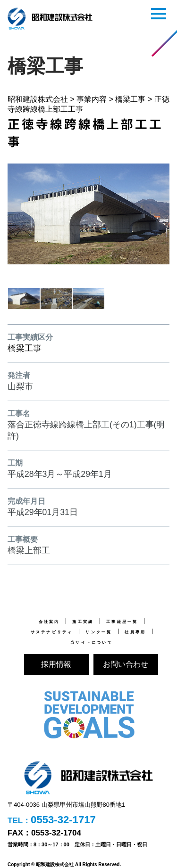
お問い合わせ (126, 664)
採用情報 (56, 664)
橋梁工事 (25, 348)
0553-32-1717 (63, 820)
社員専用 (135, 632)
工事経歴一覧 (122, 622)
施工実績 (83, 622)
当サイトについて (92, 642)
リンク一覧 (99, 632)
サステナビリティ (52, 632)
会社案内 (49, 622)
